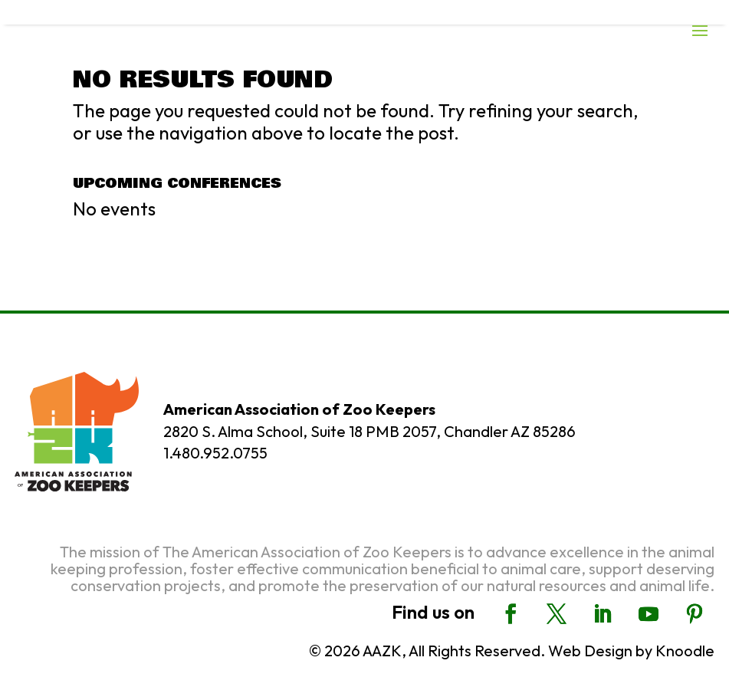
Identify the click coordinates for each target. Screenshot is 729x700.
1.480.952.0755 (215, 453)
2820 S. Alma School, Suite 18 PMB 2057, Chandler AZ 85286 (369, 431)
